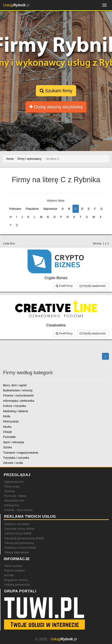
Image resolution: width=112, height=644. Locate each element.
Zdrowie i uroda (13, 463)
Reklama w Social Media (20, 548)
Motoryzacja (11, 421)
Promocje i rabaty (15, 496)
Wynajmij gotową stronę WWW (24, 538)
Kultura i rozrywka (14, 406)
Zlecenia (10, 491)
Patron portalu (13, 566)
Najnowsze (50, 209)
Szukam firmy (56, 91)
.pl (16, 5)
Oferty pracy (12, 486)
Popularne (32, 209)
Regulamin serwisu (16, 580)
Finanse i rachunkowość (18, 395)
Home (10, 159)
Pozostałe (9, 437)
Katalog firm (12, 505)
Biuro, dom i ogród (15, 385)
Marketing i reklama (16, 411)
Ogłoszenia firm (14, 482)
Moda (7, 416)
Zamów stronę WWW (18, 533)
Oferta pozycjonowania (19, 543)
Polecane (15, 209)
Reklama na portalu (17, 524)
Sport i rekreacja (14, 442)
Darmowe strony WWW (19, 529)
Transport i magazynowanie (21, 453)
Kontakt (9, 575)
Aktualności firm (14, 501)
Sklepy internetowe (17, 552)
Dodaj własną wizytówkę (56, 107)
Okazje (8, 432)
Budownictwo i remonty (18, 390)
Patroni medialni (14, 571)
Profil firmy (64, 286)
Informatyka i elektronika (19, 401)
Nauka (7, 427)
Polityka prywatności (17, 585)
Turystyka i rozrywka (16, 458)
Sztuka (7, 447)
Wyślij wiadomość (93, 286)
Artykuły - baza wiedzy (18, 510)
